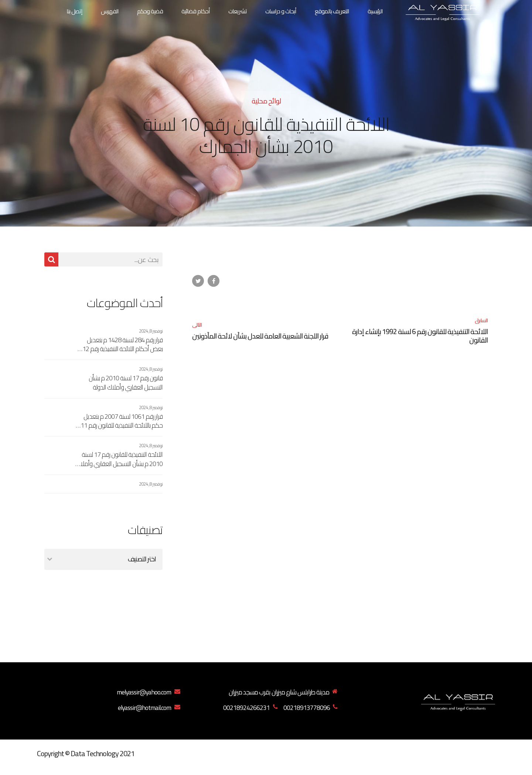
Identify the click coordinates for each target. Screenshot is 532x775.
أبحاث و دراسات (281, 11)
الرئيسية (375, 11)
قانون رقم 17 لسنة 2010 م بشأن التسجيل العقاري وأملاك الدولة (126, 383)
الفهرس (110, 11)
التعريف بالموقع (332, 11)
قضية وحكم (150, 11)
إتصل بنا (74, 11)
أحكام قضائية (196, 11)
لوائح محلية (266, 101)
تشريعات (238, 11)
